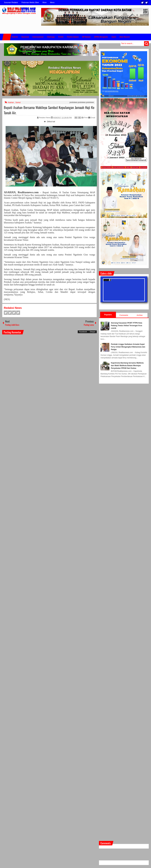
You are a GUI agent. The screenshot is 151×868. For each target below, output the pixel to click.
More (44, 2)
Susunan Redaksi (11, 2)
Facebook (147, 3)
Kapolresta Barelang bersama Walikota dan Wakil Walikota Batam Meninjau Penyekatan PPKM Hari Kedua (127, 366)
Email (92, 118)
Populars (108, 315)
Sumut (18, 102)
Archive (140, 315)
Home (7, 37)
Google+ (14, 313)
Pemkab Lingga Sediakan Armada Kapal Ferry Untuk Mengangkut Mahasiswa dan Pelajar (128, 347)
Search (146, 44)
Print (85, 118)
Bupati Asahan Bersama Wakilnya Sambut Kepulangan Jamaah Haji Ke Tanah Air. (49, 110)
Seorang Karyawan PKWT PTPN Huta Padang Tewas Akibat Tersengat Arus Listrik (127, 326)
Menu (52, 2)
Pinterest (18, 313)
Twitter (142, 3)
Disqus (93, 332)
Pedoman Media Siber (30, 2)
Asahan (11, 102)
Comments (124, 315)
